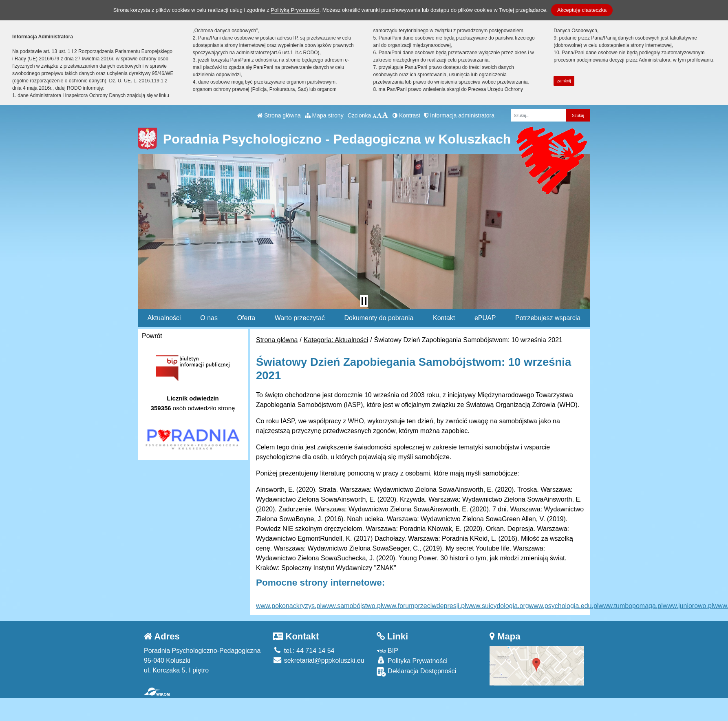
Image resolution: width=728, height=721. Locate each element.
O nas (209, 318)
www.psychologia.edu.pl (564, 606)
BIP (387, 651)
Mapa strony (324, 115)
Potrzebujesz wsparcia (548, 318)
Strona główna (279, 115)
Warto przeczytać (300, 318)
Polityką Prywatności (295, 10)
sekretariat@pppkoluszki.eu (318, 660)
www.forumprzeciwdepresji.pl (424, 606)
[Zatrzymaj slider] (364, 301)
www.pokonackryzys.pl (289, 606)
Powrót (152, 336)
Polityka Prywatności (412, 660)
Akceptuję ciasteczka (582, 10)
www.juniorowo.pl (688, 606)
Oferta (246, 318)
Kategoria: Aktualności (336, 340)
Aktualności (164, 318)
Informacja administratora (459, 115)
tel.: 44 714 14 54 (303, 651)
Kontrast (406, 115)
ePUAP (485, 318)
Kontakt (444, 318)
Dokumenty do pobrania (379, 318)
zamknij (564, 81)
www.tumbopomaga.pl (630, 606)
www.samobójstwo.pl (352, 606)
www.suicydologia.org (498, 606)
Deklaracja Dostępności (417, 672)
